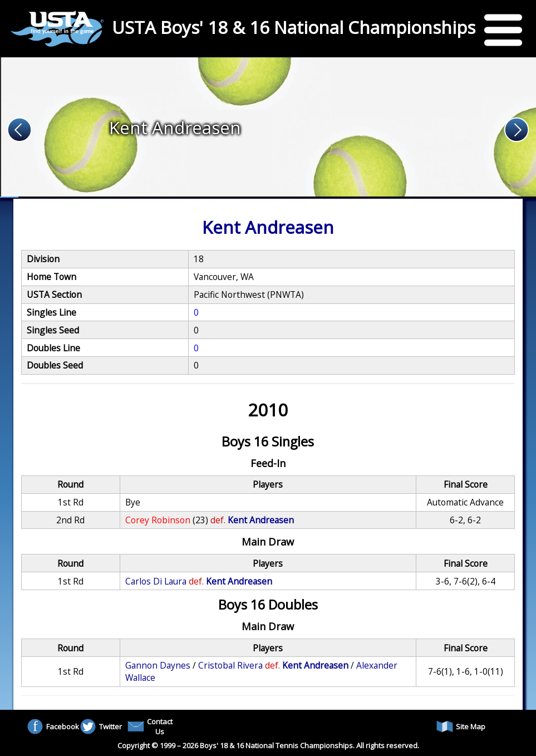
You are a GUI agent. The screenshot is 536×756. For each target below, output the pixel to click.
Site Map (461, 726)
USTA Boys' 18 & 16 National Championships (294, 27)
